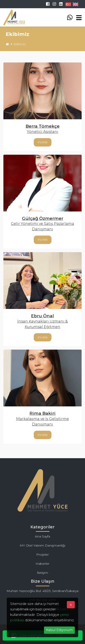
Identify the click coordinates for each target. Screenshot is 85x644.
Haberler (42, 564)
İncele (43, 142)
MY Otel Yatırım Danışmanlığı (42, 545)
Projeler (42, 554)
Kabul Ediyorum (59, 630)
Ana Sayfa (42, 536)
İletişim (42, 573)
